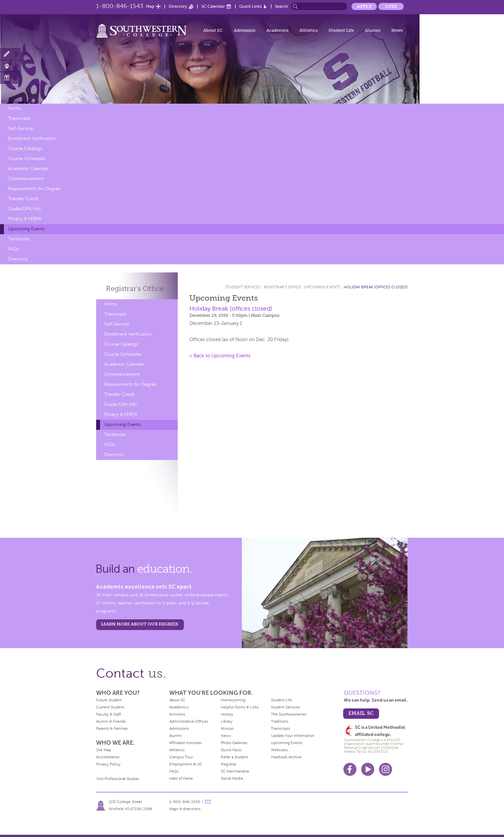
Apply (364, 6)
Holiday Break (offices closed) (376, 287)
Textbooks (19, 239)
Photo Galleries (234, 743)
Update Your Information (293, 736)
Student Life (341, 30)
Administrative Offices (189, 721)
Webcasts (279, 750)
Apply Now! (11, 54)
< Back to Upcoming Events (220, 356)
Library (227, 721)
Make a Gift (11, 78)
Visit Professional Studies (118, 779)
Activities (177, 714)
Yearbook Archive (286, 757)
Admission (245, 30)
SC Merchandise (235, 771)
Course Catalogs (25, 149)
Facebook (350, 769)
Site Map (104, 750)
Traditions (280, 721)
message (208, 802)
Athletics (308, 30)
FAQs (14, 249)
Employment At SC (186, 764)
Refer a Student (234, 757)
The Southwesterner (289, 714)
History (227, 714)
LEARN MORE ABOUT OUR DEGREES (140, 624)
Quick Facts (231, 750)
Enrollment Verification (32, 138)
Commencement (26, 179)
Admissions (179, 728)
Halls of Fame (181, 778)
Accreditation (108, 757)
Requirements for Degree (34, 189)
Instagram (386, 769)
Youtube (368, 769)
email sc (361, 713)
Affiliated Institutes (185, 743)
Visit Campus (11, 66)
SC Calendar (213, 6)
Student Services (243, 287)
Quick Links (251, 6)
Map (150, 6)
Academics (277, 30)
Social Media (232, 778)
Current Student (110, 707)
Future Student (109, 700)
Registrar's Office (282, 287)
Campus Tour (181, 757)
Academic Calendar (28, 169)
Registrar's (135, 288)
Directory (178, 6)
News (397, 30)
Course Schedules (27, 159)
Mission (227, 728)
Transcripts (19, 118)
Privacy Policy (108, 764)
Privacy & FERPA (25, 219)
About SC (213, 30)
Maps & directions (185, 809)
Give (391, 6)
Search (281, 6)
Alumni (373, 30)
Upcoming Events (26, 229)
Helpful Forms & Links (240, 707)
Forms (15, 108)
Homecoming (233, 700)
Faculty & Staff (109, 714)
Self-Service (21, 128)
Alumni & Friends (111, 721)
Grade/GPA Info (24, 209)
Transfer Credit (23, 199)
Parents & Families (112, 728)
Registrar (229, 764)
